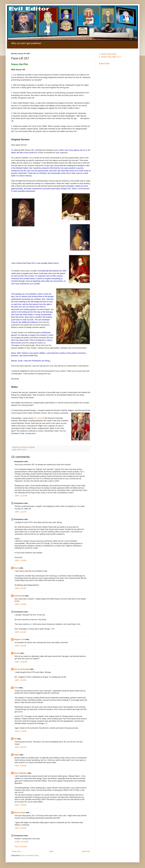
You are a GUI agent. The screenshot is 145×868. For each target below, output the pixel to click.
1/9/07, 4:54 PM (20, 766)
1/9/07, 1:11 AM (20, 512)
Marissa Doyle (20, 813)
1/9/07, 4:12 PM (20, 731)
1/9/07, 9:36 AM (20, 646)
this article (38, 418)
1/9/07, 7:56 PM (20, 805)
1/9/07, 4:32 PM (20, 747)
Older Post (86, 851)
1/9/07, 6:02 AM (20, 588)
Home (51, 851)
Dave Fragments (20, 773)
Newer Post (16, 851)
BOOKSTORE (104, 64)
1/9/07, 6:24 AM (20, 604)
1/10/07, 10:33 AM (21, 842)
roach (16, 688)
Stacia (16, 568)
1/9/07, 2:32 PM (20, 680)
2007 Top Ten (22, 450)
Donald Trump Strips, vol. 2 (111, 57)
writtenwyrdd (19, 596)
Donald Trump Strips (109, 54)
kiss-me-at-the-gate (22, 669)
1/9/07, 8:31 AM (20, 632)
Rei (15, 739)
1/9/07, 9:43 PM (20, 828)
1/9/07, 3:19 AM (20, 561)
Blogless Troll (19, 639)
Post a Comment (21, 847)
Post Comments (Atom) (30, 855)
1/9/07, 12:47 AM (21, 496)
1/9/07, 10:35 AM (21, 662)
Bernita (17, 653)
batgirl (17, 755)
